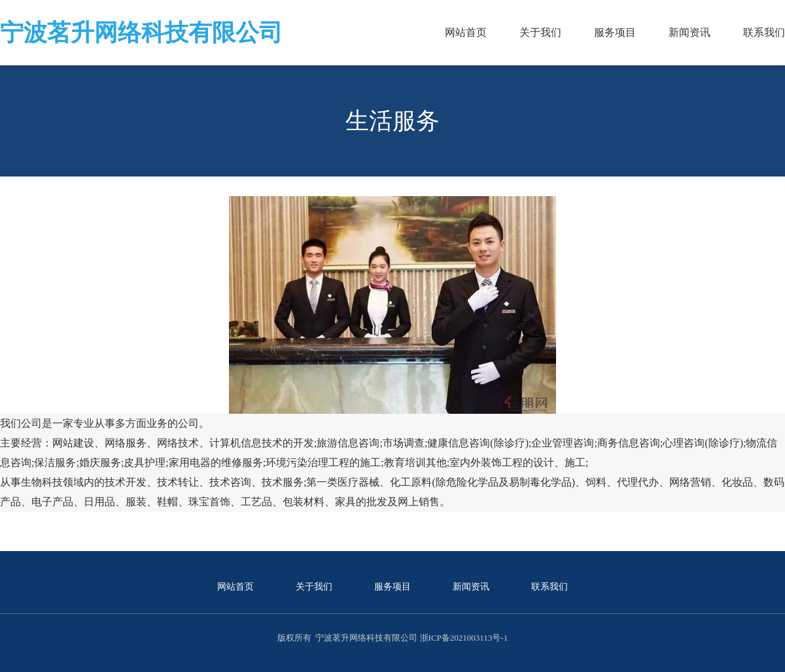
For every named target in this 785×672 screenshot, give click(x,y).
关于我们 (540, 32)
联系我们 (764, 32)
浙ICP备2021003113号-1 (464, 638)
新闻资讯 (689, 32)
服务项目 (615, 32)
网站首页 (466, 32)
